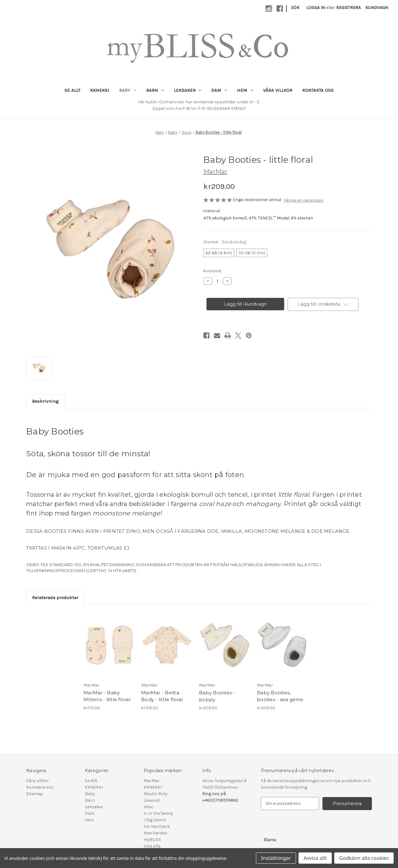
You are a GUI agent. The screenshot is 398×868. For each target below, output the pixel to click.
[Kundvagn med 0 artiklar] (377, 8)
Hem (245, 90)
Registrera (348, 8)
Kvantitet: (213, 271)
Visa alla (152, 846)
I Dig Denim (155, 820)
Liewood (152, 800)
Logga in (316, 8)
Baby (128, 90)
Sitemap (35, 794)
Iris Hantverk (157, 826)
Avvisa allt (315, 858)
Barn (155, 90)
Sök (295, 8)
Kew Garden (155, 833)
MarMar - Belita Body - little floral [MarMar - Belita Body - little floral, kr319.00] (162, 696)
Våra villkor (278, 90)
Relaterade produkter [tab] (55, 598)
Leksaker (188, 90)
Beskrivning (45, 401)
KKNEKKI (100, 90)
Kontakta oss (318, 90)
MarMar (152, 781)
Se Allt (72, 90)
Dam (219, 90)
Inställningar (276, 858)
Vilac (148, 807)
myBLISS (152, 840)
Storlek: (225, 242)
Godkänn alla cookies (364, 858)
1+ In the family (158, 813)
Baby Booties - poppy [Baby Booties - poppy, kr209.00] (217, 696)
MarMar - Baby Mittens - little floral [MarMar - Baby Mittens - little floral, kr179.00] (107, 696)
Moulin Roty (156, 794)
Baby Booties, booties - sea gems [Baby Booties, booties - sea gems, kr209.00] (280, 696)
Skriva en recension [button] (304, 200)
